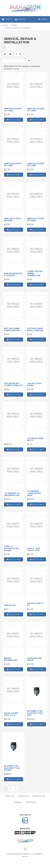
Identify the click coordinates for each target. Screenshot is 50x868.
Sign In (20, 19)
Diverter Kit (10, 605)
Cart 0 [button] (7, 19)
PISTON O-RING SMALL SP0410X (35, 329)
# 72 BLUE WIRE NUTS (35, 439)
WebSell (25, 856)
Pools (14, 25)
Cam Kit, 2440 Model (34, 384)
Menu (43, 19)
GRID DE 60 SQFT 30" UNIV (13, 165)
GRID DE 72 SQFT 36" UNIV (13, 220)
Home (5, 25)
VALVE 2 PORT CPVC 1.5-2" (11, 714)
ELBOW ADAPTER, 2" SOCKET (13, 274)
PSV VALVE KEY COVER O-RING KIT (13, 384)
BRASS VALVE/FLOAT (11, 659)
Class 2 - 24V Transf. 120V (33, 549)
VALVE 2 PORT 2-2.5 (36, 604)
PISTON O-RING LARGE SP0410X (12, 329)
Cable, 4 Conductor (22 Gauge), (11, 548)
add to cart (14, 120)
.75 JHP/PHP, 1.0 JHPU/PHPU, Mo (12, 494)
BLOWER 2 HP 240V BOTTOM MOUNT (12, 768)
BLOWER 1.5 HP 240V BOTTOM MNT (35, 713)
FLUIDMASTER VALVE (34, 659)
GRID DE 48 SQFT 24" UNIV (13, 110)
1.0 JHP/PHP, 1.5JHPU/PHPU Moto (34, 493)
